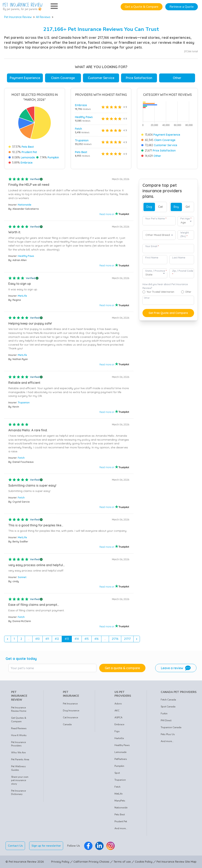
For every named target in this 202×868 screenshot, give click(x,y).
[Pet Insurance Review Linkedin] (99, 846)
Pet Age (186, 219)
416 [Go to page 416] (96, 639)
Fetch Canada (168, 700)
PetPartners (121, 759)
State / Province (156, 271)
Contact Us (15, 846)
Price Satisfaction (139, 78)
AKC (117, 711)
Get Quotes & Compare (19, 720)
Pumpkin (53, 157)
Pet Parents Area (20, 759)
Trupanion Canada (171, 727)
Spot (117, 773)
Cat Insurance (70, 717)
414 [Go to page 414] (77, 639)
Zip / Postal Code (183, 273)
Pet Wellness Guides (18, 768)
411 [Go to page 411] (47, 639)
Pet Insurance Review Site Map (177, 862)
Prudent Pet (29, 152)
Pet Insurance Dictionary (18, 793)
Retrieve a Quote (182, 7)
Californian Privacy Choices (91, 862)
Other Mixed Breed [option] (158, 235)
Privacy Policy (60, 862)
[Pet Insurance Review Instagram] (111, 846)
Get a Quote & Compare (142, 7)
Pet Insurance (70, 704)
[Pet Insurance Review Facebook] (88, 846)
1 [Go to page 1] (14, 639)
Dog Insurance (71, 711)
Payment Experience (25, 78)
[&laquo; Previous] (8, 639)
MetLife (22, 296)
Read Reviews (19, 728)
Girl (188, 207)
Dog (149, 207)
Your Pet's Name (156, 219)
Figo (117, 731)
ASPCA (118, 717)
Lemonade (28, 157)
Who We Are (18, 753)
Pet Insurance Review (18, 17)
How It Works (19, 735)
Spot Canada (168, 707)
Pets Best (28, 147)
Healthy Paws (84, 117)
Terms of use (122, 862)
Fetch (78, 129)
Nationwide (25, 205)
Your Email (152, 246)
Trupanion (82, 140)
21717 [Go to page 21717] (127, 639)
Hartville (119, 738)
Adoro (118, 704)
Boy (176, 207)
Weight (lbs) (185, 234)
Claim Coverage (63, 78)
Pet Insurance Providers (18, 744)
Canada (67, 724)
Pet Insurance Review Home (19, 709)
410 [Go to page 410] (38, 639)
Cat (160, 207)
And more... (121, 828)
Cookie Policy (144, 862)
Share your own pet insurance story (20, 780)
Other (177, 78)
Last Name (179, 258)
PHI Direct (166, 720)
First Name (152, 258)
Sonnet (22, 577)
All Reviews (43, 17)
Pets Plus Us (168, 734)
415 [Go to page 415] (87, 639)
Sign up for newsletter (46, 846)
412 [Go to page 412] (57, 639)
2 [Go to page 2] (21, 639)
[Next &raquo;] (137, 639)
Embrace (27, 163)
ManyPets (120, 801)
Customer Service (101, 78)
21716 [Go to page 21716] (115, 639)
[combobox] (159, 235)
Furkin (164, 714)
